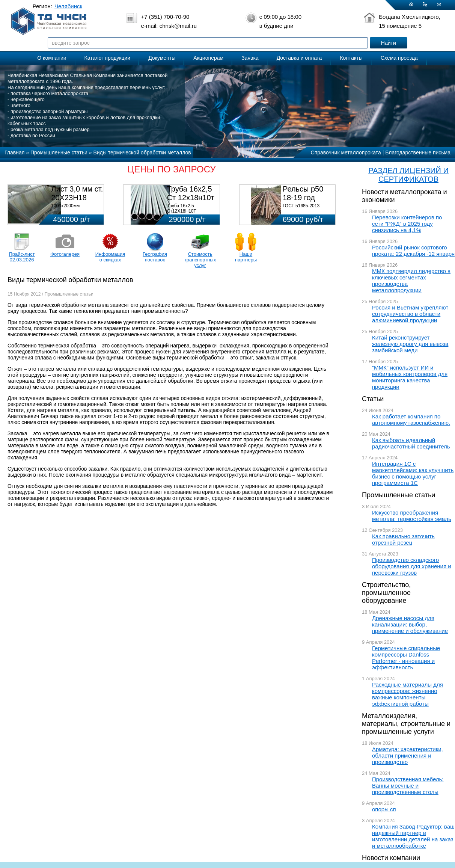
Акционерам (208, 58)
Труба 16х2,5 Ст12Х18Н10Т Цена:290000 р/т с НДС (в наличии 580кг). (191, 214)
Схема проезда (399, 58)
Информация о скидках (110, 257)
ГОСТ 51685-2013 (301, 206)
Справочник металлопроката (346, 152)
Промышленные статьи (399, 495)
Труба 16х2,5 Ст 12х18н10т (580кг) (191, 198)
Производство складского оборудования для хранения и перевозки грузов (412, 566)
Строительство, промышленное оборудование (386, 593)
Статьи (373, 399)
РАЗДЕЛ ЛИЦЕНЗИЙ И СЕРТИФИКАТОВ (408, 175)
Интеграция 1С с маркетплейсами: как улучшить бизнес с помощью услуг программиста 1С (413, 473)
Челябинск (68, 6)
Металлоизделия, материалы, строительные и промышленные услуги (406, 724)
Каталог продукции (108, 58)
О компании (52, 58)
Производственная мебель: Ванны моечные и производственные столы (408, 786)
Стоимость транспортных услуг (200, 260)
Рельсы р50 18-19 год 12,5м (303, 198)
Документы (162, 58)
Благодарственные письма (418, 152)
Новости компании (391, 858)
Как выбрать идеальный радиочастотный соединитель (411, 443)
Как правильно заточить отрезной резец (403, 539)
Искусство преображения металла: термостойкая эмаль (412, 516)
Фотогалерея (65, 254)
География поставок (155, 257)
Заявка (250, 58)
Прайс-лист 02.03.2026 (22, 257)
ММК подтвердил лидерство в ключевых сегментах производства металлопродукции (411, 281)
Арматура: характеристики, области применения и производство (408, 756)
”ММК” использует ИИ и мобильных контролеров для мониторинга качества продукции (410, 377)
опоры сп (384, 809)
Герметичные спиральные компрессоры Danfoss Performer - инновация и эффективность (406, 658)
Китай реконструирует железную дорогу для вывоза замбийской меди (410, 344)
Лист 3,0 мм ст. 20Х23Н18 (77, 193)
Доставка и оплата (299, 58)
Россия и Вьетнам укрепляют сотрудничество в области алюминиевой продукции (410, 314)
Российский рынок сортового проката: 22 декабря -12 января (413, 251)
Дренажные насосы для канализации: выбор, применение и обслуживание (410, 624)
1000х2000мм (65, 206)
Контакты (351, 58)
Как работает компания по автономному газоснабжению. (411, 420)
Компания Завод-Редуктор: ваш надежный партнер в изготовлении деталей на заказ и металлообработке (413, 836)
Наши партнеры (246, 257)
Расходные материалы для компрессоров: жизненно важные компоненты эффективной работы (408, 694)
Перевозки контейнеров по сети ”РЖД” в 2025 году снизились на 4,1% (407, 224)
